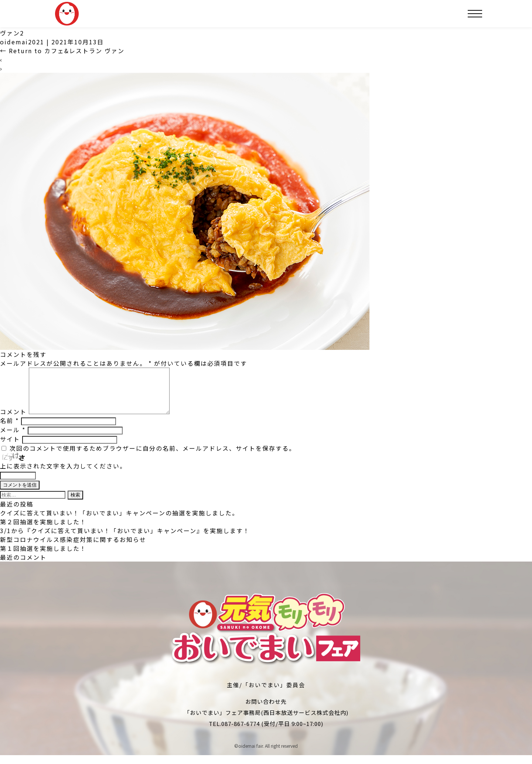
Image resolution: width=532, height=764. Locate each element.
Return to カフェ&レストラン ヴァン (62, 51)
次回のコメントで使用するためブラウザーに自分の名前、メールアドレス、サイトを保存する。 (153, 457)
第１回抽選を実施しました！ (43, 557)
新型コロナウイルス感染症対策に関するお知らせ (73, 548)
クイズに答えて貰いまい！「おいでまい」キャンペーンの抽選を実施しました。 (119, 522)
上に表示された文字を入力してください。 (63, 475)
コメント (13, 420)
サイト (10, 448)
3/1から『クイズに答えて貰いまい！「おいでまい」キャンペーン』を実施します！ (125, 539)
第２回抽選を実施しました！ (43, 531)
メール (13, 439)
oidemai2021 (22, 42)
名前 (9, 429)
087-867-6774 (241, 732)
